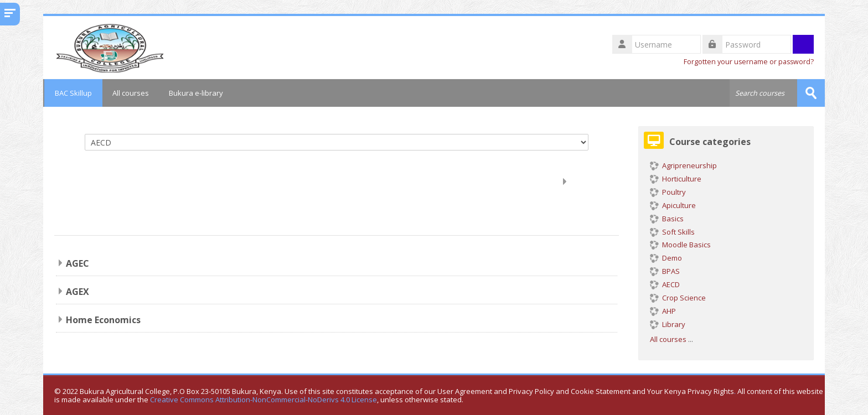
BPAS (665, 271)
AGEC (77, 263)
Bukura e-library (196, 93)
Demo (666, 258)
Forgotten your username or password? (749, 62)
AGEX (77, 292)
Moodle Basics (680, 245)
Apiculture (673, 205)
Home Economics (103, 320)
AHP (663, 311)
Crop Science (678, 298)
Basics (667, 219)
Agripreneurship (683, 165)
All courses (131, 93)
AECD (665, 284)
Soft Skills (672, 231)
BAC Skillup (73, 93)
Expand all (590, 181)
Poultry (668, 192)
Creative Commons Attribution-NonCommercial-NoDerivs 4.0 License (263, 400)
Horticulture (676, 179)
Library (668, 324)
